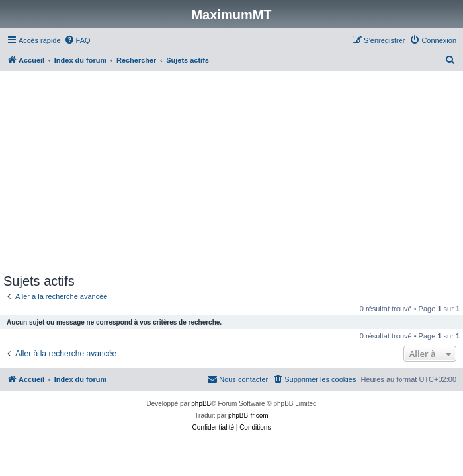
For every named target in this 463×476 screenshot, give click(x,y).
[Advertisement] (232, 175)
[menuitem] (77, 40)
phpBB (201, 404)
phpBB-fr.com (248, 416)
